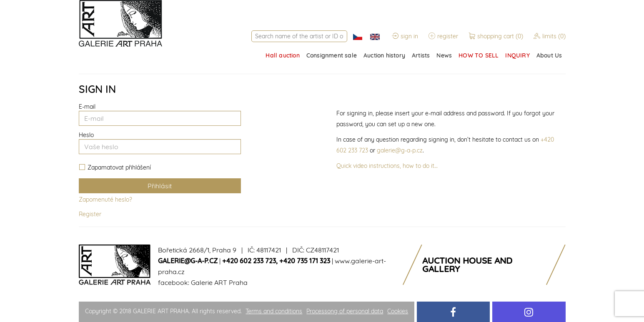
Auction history (384, 55)
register (443, 36)
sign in (405, 36)
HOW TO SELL (479, 55)
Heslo (86, 135)
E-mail (87, 107)
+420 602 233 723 (249, 261)
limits (550, 36)
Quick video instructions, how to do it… (387, 166)
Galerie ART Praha (219, 282)
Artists (421, 55)
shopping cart (497, 36)
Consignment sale (332, 55)
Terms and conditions (274, 311)
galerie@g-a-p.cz (400, 150)
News (444, 55)
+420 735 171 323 (305, 261)
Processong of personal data (345, 311)
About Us (549, 55)
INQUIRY (517, 55)
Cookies (398, 311)
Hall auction (282, 55)
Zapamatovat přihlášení (115, 168)
